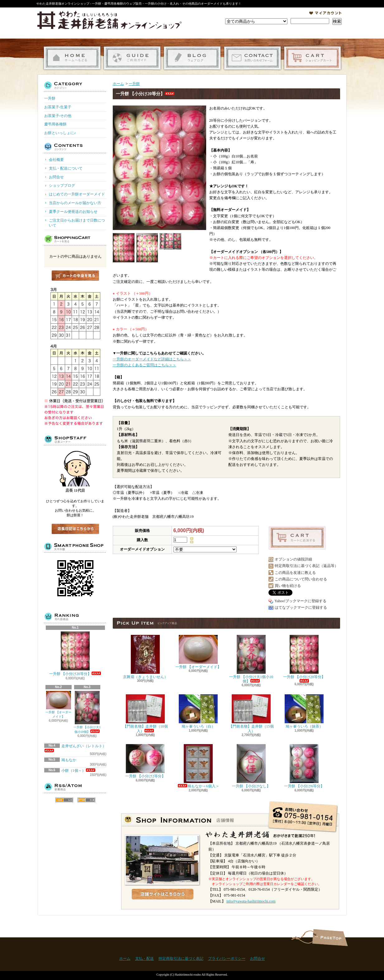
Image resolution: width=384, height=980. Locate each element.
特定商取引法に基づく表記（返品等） (306, 566)
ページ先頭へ (330, 938)
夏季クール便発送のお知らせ (73, 212)
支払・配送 (145, 959)
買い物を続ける (288, 586)
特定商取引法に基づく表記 (181, 959)
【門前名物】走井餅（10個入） (145, 714)
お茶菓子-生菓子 (58, 107)
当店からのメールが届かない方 (75, 203)
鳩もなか (69, 760)
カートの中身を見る (75, 276)
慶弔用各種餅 (55, 124)
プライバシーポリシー (227, 959)
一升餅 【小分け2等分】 (145, 761)
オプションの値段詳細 (293, 559)
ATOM (86, 800)
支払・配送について (132, 58)
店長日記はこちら (75, 529)
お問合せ (252, 58)
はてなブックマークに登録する (301, 607)
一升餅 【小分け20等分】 (75, 654)
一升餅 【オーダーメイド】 (58, 705)
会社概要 (56, 160)
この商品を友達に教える (295, 573)
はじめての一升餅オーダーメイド (77, 194)
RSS (64, 800)
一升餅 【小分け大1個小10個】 (87, 712)
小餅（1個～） (78, 771)
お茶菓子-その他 (58, 116)
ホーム (72, 58)
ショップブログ (192, 58)
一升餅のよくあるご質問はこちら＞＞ (145, 365)
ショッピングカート (313, 58)
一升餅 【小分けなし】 (251, 766)
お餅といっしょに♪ (60, 133)
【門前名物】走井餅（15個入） (251, 714)
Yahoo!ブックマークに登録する (301, 601)
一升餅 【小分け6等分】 (304, 766)
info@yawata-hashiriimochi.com (251, 901)
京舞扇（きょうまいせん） (145, 657)
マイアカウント (325, 13)
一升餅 (50, 98)
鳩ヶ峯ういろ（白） (198, 711)
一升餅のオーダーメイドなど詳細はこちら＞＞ (152, 359)
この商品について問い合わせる (301, 579)
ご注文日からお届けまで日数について (77, 223)
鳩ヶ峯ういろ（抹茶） (304, 711)
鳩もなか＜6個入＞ (198, 766)
